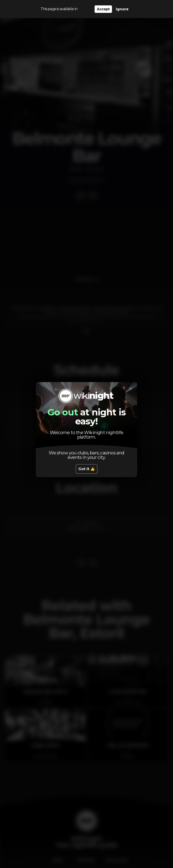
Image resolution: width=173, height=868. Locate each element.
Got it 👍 (87, 469)
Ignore (122, 9)
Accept (103, 9)
